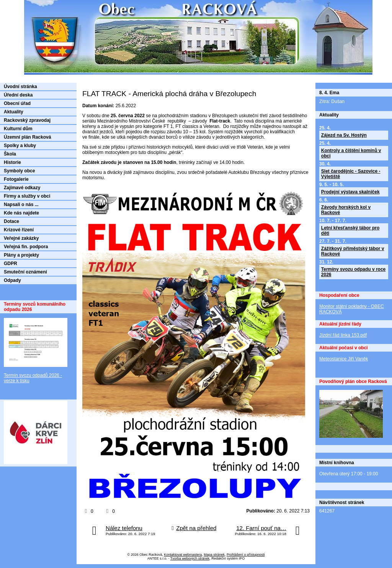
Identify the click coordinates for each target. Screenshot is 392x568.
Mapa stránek (214, 555)
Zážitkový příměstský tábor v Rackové (353, 251)
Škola (10, 154)
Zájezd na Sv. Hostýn (344, 135)
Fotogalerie (16, 179)
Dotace (11, 221)
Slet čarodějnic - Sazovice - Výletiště (351, 174)
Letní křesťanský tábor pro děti (350, 231)
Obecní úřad (17, 103)
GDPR (11, 264)
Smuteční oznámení (25, 272)
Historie (12, 162)
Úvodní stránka (20, 87)
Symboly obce (19, 171)
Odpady (12, 280)
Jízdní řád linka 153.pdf (343, 335)
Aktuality (14, 112)
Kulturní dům (18, 129)
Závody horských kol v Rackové (346, 210)
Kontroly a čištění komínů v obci (351, 153)
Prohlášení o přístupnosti (246, 555)
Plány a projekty (21, 255)
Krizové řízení (19, 230)
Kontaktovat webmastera (183, 555)
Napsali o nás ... (21, 205)
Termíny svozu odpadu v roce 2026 (353, 272)
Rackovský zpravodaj (27, 120)
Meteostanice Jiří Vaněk (344, 359)
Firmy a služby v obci (27, 196)
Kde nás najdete (21, 213)
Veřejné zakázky (21, 238)
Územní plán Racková (27, 137)
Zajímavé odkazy (22, 188)
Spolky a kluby (20, 146)
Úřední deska (18, 95)
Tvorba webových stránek (190, 558)
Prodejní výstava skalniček (350, 192)
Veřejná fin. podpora (26, 247)
